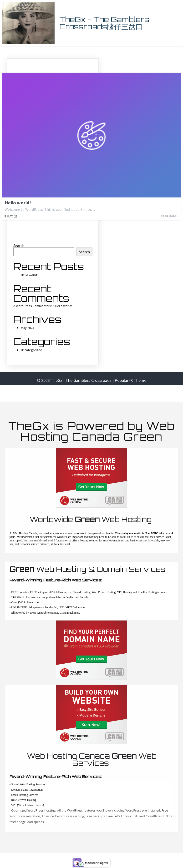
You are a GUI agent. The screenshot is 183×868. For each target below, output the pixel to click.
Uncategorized (32, 350)
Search (19, 246)
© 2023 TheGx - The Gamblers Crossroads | (76, 380)
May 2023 (28, 328)
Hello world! (29, 275)
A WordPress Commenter (31, 306)
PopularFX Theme (130, 380)
